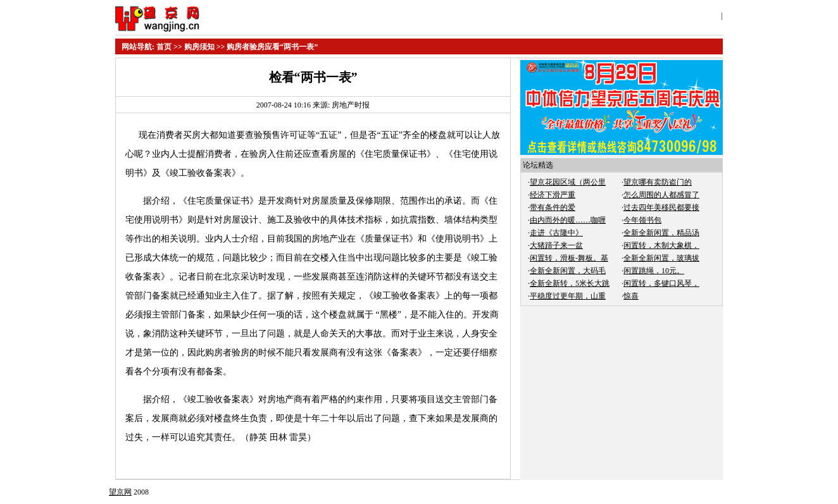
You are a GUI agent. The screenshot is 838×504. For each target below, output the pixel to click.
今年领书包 (642, 220)
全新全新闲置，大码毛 (568, 271)
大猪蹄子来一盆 (556, 245)
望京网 (120, 492)
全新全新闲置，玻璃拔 (661, 258)
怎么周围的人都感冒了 (661, 195)
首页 (164, 47)
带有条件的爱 (553, 207)
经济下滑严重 (553, 195)
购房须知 (199, 47)
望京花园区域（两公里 (568, 182)
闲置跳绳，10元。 (654, 271)
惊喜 (631, 296)
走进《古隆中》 (556, 233)
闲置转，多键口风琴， (661, 283)
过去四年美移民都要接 (661, 207)
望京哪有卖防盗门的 (658, 182)
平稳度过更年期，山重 (568, 296)
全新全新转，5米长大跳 (570, 283)
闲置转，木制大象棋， (661, 245)
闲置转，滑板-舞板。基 (569, 258)
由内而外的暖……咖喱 (568, 220)
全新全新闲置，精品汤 (661, 233)
